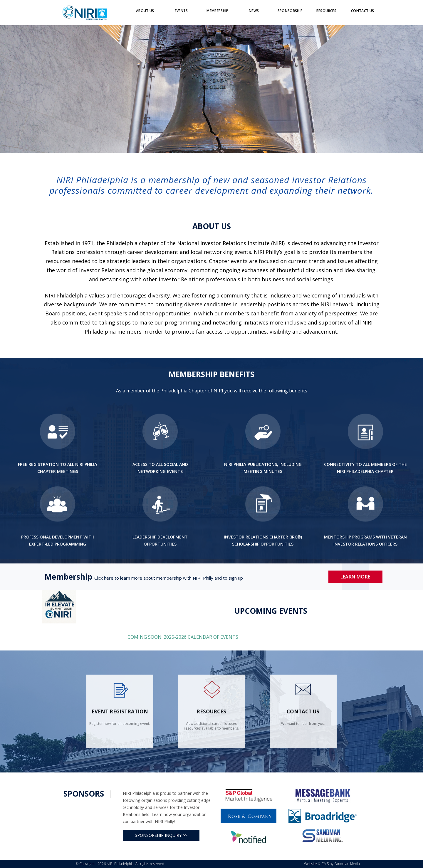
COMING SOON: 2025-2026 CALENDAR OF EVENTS (183, 637)
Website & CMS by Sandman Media (332, 864)
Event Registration (120, 711)
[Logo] (85, 12)
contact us (303, 711)
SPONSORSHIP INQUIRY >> (161, 835)
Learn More (355, 577)
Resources (211, 711)
